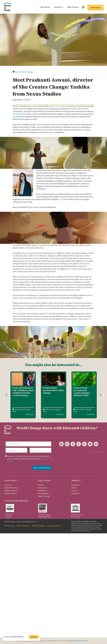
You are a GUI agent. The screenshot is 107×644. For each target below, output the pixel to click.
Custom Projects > (11, 491)
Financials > (76, 485)
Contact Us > (76, 493)
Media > (74, 488)
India (14, 411)
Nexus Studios (19, 114)
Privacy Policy (9, 526)
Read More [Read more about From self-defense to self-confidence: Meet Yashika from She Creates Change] (30, 414)
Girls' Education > (11, 488)
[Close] (91, 641)
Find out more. (81, 641)
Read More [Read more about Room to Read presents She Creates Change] (60, 414)
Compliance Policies (53, 526)
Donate (96, 8)
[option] (23, 395)
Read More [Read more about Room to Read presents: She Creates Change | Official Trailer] (91, 414)
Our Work (46, 7)
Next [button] (101, 395)
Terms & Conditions (23, 526)
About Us (59, 7)
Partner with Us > (11, 493)
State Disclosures (38, 526)
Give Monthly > (44, 493)
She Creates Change (24, 72)
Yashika (49, 130)
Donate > (41, 485)
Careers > (75, 491)
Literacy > (8, 485)
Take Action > (43, 488)
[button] (83, 8)
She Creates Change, (23, 409)
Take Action (73, 7)
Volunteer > (42, 491)
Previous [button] (6, 395)
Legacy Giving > (44, 496)
